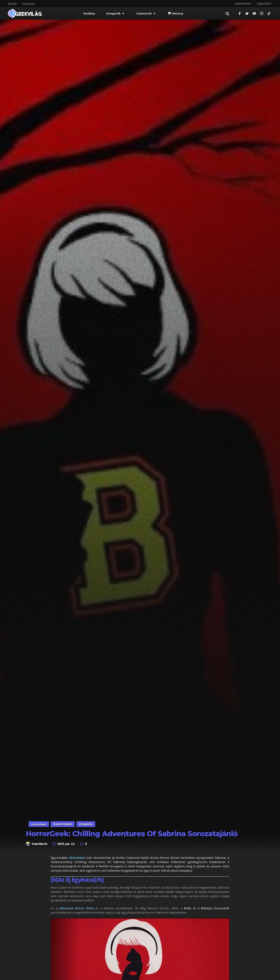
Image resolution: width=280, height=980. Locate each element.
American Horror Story (77, 908)
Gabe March (40, 844)
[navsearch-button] (229, 13)
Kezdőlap (89, 13)
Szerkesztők (146, 13)
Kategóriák (115, 13)
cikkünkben (77, 858)
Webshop (176, 13)
